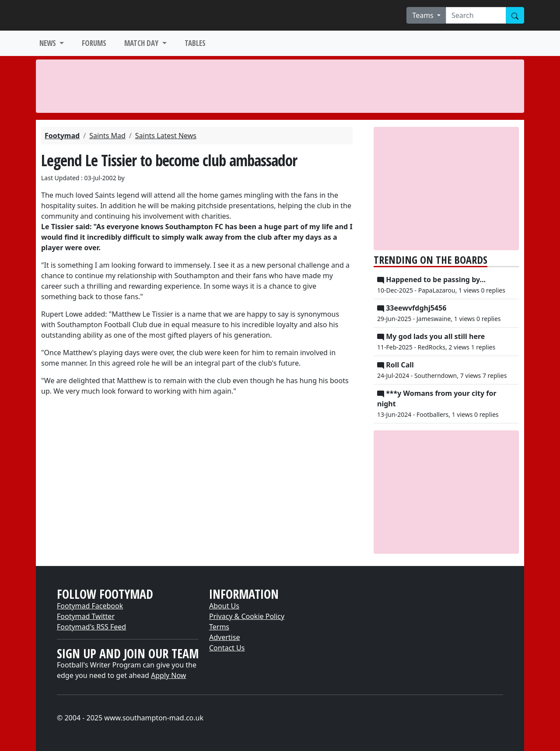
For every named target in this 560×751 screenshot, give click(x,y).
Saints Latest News (166, 136)
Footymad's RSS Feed (91, 627)
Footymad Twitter (86, 616)
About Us (224, 606)
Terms (219, 627)
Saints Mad (107, 136)
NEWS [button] (49, 43)
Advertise (224, 637)
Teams (424, 15)
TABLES (195, 43)
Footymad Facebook (90, 606)
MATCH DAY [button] (142, 43)
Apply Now (168, 675)
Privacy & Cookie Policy (247, 616)
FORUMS (94, 43)
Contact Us (227, 648)
